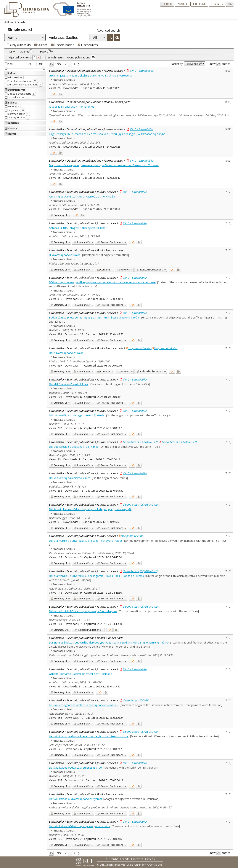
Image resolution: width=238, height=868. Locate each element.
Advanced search (108, 31)
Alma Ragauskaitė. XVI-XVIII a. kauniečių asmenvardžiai (82, 196)
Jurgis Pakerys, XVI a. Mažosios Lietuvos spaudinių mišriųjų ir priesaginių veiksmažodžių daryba (107, 134)
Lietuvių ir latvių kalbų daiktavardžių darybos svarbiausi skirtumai (89, 736)
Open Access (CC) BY (135, 700)
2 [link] (74, 64)
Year (11, 64)
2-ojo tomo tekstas (166, 348)
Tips (10, 51)
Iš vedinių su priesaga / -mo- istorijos (72, 107)
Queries (26, 51)
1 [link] (70, 64)
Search (167, 4)
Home (11, 22)
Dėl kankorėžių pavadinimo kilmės (70, 478)
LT (59, 215)
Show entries (219, 64)
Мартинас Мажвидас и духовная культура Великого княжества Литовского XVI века (104, 165)
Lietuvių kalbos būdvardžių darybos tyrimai (75, 799)
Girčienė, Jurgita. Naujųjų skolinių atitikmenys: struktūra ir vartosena (90, 75)
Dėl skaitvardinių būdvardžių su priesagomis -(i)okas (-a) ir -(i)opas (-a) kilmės (96, 576)
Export (45, 51)
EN (82, 242)
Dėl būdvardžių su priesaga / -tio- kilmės (74, 447)
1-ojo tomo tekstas (140, 348)
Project (182, 4)
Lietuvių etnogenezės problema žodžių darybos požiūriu (83, 705)
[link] (66, 64)
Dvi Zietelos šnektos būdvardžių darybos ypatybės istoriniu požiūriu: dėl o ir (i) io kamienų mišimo (109, 642)
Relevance (194, 64)
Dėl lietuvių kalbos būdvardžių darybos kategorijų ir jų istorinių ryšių (91, 509)
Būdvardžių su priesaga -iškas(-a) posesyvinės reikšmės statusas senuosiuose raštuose (102, 282)
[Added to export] (61, 94)
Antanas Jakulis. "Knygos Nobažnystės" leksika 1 (78, 228)
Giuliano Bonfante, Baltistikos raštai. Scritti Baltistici (81, 674)
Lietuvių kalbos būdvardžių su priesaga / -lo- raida (79, 826)
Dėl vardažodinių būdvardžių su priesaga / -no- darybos (83, 611)
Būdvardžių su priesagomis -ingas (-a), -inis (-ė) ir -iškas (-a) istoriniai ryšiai (94, 317)
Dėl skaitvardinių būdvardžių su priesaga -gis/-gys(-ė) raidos (86, 541)
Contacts (217, 4)
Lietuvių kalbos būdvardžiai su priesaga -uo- (76, 768)
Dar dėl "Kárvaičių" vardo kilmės (68, 384)
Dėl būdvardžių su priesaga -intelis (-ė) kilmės (77, 415)
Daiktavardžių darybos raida (66, 353)
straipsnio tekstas (132, 536)
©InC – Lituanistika (141, 71)
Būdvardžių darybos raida (65, 255)
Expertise (199, 4)
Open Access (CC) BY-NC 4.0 (140, 442)
